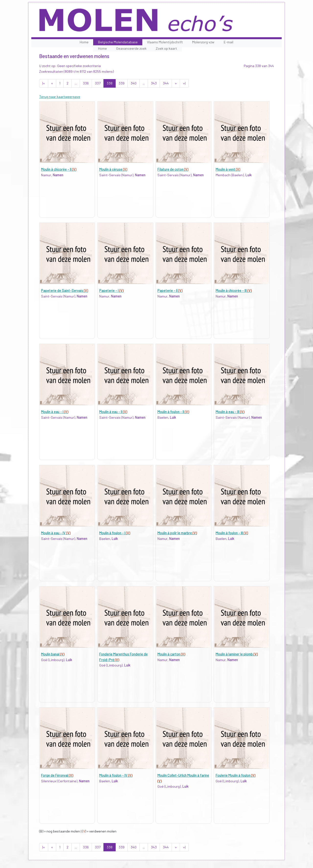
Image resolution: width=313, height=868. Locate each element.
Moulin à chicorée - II (59, 169)
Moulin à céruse (113, 169)
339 (122, 83)
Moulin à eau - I (55, 412)
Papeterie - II (170, 291)
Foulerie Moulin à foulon (235, 775)
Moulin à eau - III (230, 412)
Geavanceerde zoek (131, 48)
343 (154, 83)
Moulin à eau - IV (56, 533)
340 (134, 83)
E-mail (229, 42)
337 (98, 83)
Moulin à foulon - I (115, 533)
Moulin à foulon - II (173, 412)
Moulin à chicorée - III (234, 291)
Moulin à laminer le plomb (237, 654)
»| (184, 83)
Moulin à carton (171, 654)
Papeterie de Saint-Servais (65, 291)
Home (84, 42)
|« (44, 83)
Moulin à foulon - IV (116, 775)
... (76, 83)
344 (166, 83)
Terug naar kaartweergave (60, 97)
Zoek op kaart (166, 48)
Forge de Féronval (57, 775)
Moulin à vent (228, 169)
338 (110, 83)
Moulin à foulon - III (232, 533)
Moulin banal (53, 654)
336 (86, 83)
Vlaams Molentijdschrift (165, 42)
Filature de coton (173, 169)
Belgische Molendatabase (118, 42)
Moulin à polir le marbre (177, 533)
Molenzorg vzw (203, 42)
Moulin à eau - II (113, 412)
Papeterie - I (111, 291)
